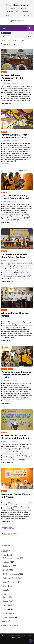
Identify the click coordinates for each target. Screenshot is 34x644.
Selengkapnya (7, 103)
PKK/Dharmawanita (11, 574)
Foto (5, 597)
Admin (5, 84)
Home (6, 41)
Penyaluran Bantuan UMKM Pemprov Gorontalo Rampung (16, 36)
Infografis (7, 601)
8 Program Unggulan (11, 558)
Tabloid (4, 621)
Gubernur (7, 566)
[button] (30, 33)
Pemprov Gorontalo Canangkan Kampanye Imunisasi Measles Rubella (17, 375)
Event (4, 590)
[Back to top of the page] (31, 641)
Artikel (4, 132)
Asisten (6, 562)
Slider (5, 605)
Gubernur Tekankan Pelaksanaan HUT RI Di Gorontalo (13, 78)
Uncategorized (7, 625)
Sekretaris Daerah (10, 578)
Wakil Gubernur (9, 582)
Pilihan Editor (7, 617)
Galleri (4, 594)
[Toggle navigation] (4, 28)
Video (6, 609)
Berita (4, 72)
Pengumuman (7, 613)
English (4, 586)
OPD (5, 570)
